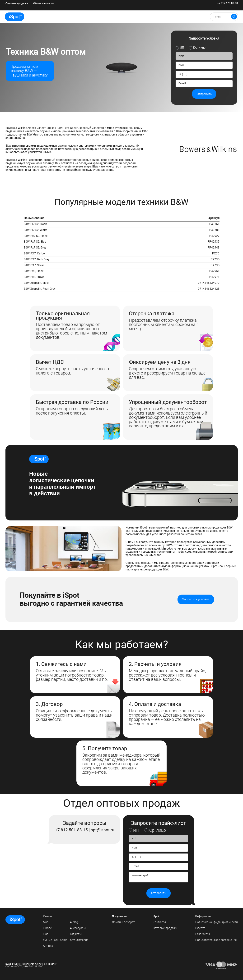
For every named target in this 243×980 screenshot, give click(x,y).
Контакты (159, 922)
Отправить (204, 94)
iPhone (47, 928)
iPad (46, 934)
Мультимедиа (79, 940)
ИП (182, 48)
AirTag (74, 922)
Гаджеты (76, 934)
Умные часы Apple (55, 940)
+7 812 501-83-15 (71, 830)
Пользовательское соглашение (216, 940)
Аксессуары (78, 928)
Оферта (200, 928)
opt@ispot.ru (102, 830)
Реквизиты (203, 934)
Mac (46, 922)
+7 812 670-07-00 (228, 3)
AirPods (48, 946)
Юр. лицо (199, 48)
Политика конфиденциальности (217, 922)
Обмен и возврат (44, 3)
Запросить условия (196, 599)
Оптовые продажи (17, 3)
